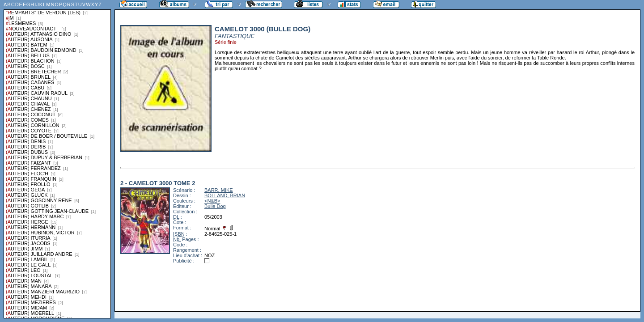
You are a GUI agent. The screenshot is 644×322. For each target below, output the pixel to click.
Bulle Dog (215, 206)
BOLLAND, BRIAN (225, 195)
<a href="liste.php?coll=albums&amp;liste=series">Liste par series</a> (57, 159)
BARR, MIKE (219, 190)
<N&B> (212, 201)
